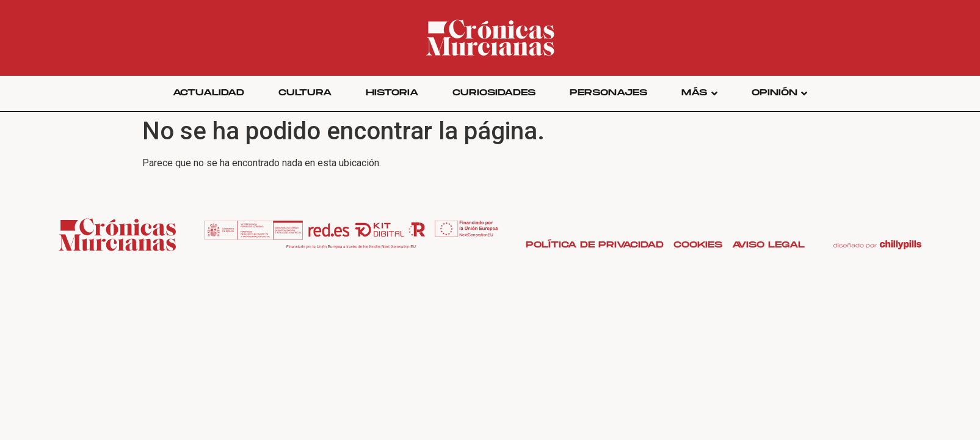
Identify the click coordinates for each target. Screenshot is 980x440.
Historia (392, 93)
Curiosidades (494, 93)
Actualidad (209, 93)
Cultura (305, 93)
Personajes (608, 93)
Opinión (779, 93)
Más (699, 93)
